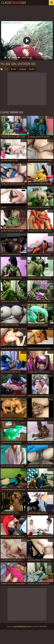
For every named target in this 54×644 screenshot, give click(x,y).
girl (14, 69)
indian (23, 69)
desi (32, 69)
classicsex (14, 3)
